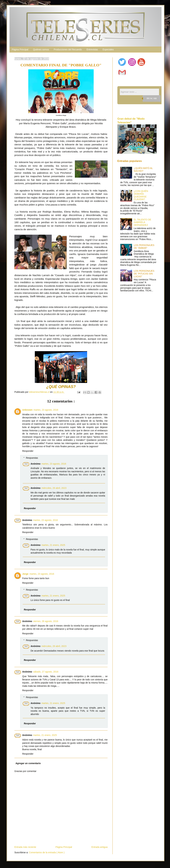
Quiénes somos (41, 49)
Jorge (25, 574)
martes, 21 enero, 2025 (53, 545)
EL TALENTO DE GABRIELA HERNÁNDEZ (142, 222)
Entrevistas (92, 49)
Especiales (108, 49)
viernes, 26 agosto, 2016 (46, 621)
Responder (28, 451)
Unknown (27, 410)
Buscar (152, 98)
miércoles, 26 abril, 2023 (54, 488)
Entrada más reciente (25, 847)
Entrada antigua (99, 847)
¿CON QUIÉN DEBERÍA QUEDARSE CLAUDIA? (141, 195)
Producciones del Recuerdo (68, 49)
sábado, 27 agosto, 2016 (46, 672)
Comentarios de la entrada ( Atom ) (47, 852)
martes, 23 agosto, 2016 (46, 410)
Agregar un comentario (28, 763)
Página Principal (20, 49)
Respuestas (32, 458)
